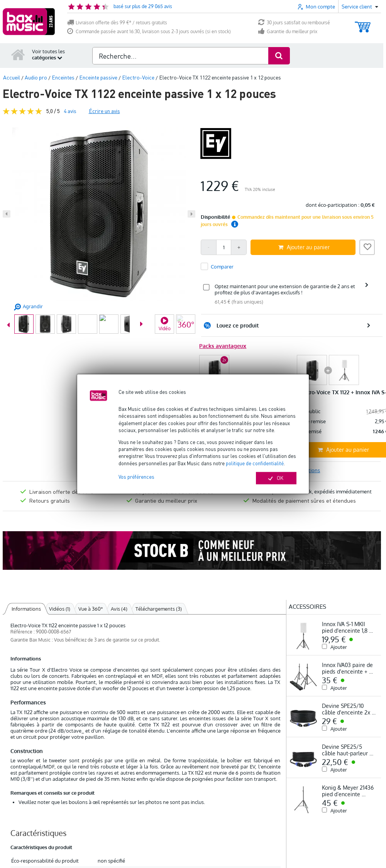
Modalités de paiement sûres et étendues (304, 500)
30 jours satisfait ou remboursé (294, 23)
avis (70, 111)
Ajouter (339, 647)
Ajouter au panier (304, 247)
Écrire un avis (104, 111)
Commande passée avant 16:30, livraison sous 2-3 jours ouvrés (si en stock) (149, 31)
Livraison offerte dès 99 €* (63, 491)
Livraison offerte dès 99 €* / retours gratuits (117, 23)
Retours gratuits (49, 500)
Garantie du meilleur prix (288, 31)
